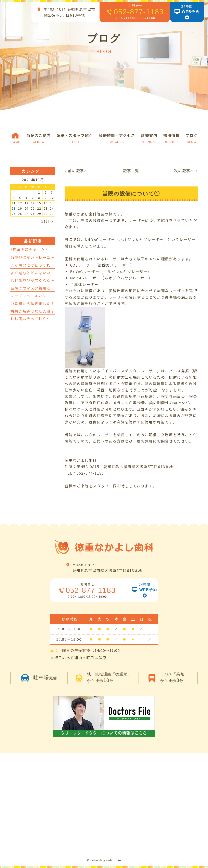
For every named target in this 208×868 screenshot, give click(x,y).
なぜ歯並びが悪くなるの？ (35, 280)
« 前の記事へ (76, 171)
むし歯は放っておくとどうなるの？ (42, 319)
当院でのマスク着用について (36, 288)
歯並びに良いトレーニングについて (42, 257)
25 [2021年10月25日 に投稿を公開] (14, 214)
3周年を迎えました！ (30, 250)
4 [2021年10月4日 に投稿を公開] (14, 198)
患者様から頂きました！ (32, 303)
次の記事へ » (186, 171)
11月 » (47, 221)
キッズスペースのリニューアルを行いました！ (52, 296)
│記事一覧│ (131, 171)
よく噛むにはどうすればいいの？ (41, 265)
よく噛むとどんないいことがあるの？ (45, 273)
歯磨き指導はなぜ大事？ (32, 311)
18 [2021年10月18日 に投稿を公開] (14, 208)
